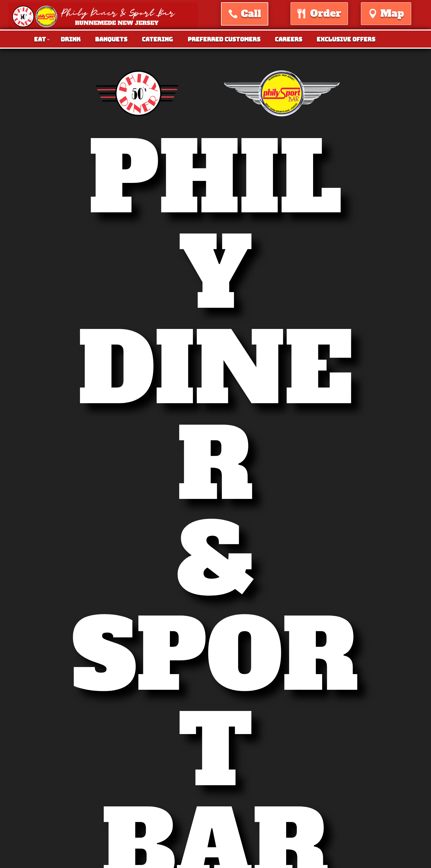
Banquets (111, 40)
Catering (157, 40)
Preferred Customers (224, 40)
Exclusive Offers (346, 40)
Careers (288, 40)
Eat (40, 40)
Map (392, 13)
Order (326, 13)
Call (251, 14)
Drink (71, 40)
